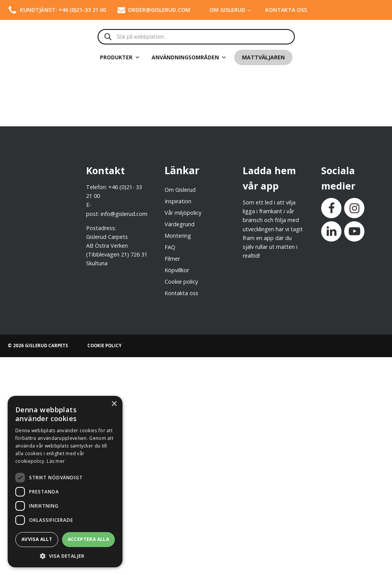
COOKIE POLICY (104, 345)
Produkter (120, 57)
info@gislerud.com (124, 214)
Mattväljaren (263, 57)
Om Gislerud (227, 10)
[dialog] (65, 482)
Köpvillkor (177, 270)
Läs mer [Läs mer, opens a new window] (56, 461)
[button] (65, 556)
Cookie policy (181, 282)
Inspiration (178, 201)
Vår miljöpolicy (183, 213)
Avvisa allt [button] (37, 539)
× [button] (114, 404)
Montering (178, 236)
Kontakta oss (286, 10)
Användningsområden (189, 57)
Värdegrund (180, 224)
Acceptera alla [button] (89, 539)
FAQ (170, 247)
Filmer (172, 259)
